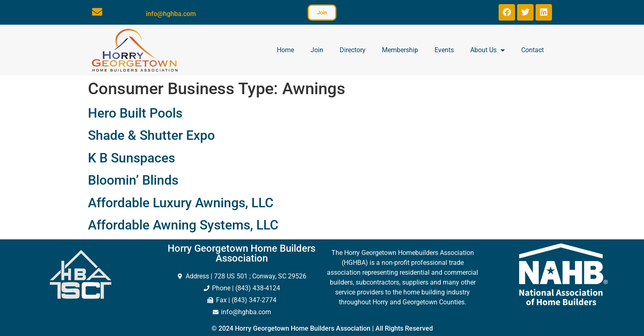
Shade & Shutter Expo (151, 135)
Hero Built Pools (135, 113)
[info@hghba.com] (97, 12)
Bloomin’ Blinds (133, 180)
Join (317, 50)
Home (285, 50)
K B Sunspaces (131, 158)
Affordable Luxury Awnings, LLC (181, 203)
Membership (400, 50)
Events (444, 50)
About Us (488, 50)
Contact (532, 50)
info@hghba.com (171, 14)
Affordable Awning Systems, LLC (183, 225)
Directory (353, 50)
